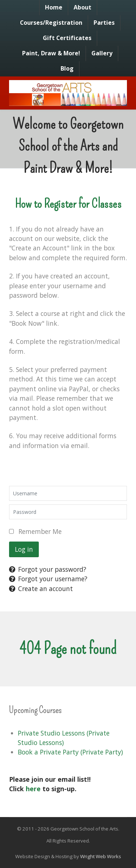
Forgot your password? (48, 569)
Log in (24, 549)
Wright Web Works (101, 856)
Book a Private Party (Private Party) (70, 752)
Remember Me (40, 531)
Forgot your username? (48, 579)
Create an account (41, 588)
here (33, 789)
